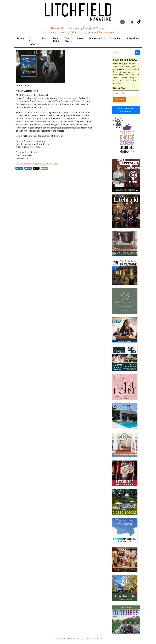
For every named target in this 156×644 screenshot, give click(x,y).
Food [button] (44, 38)
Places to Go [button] (97, 38)
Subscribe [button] (132, 38)
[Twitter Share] (36, 168)
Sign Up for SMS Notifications (126, 110)
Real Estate (57, 40)
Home (21, 38)
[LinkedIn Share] (19, 168)
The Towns (69, 40)
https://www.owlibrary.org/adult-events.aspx (37, 163)
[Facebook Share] (28, 168)
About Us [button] (115, 38)
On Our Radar (32, 41)
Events (81, 38)
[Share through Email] (44, 168)
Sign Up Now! (120, 88)
